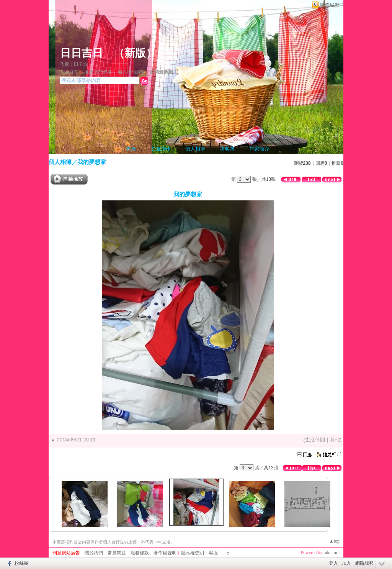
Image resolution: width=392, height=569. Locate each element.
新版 (135, 53)
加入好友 (69, 72)
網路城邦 (330, 5)
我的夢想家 (92, 162)
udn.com (332, 553)
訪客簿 (227, 149)
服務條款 (140, 553)
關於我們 (94, 553)
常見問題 (117, 553)
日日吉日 (82, 53)
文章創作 (161, 149)
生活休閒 (315, 440)
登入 (333, 563)
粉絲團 (21, 563)
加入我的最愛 (131, 72)
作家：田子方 (74, 64)
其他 (335, 440)
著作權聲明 (165, 553)
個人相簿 (195, 149)
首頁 (131, 149)
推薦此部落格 (98, 72)
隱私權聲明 (193, 553)
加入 (346, 563)
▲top (334, 541)
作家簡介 (259, 149)
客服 (213, 553)
